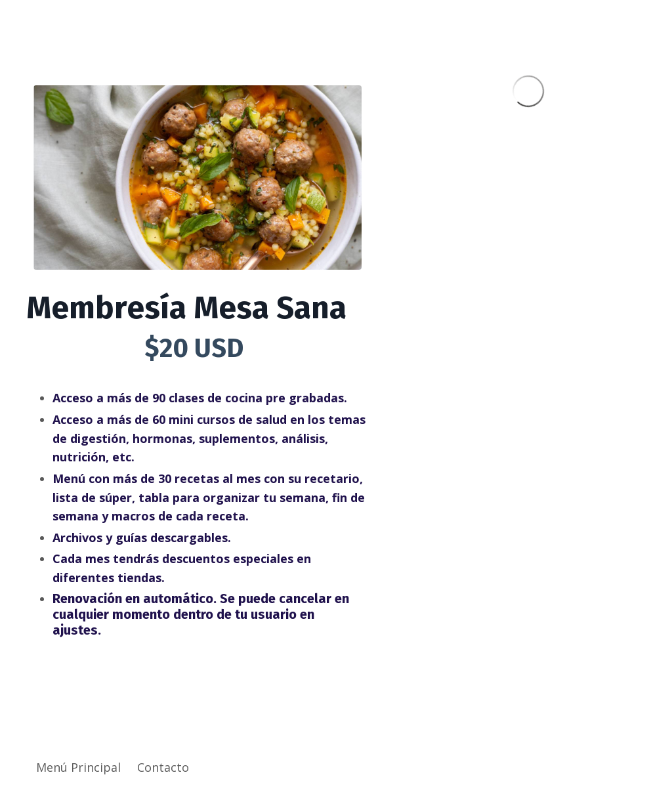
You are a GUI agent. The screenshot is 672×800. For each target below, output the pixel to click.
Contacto (163, 767)
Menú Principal (78, 767)
